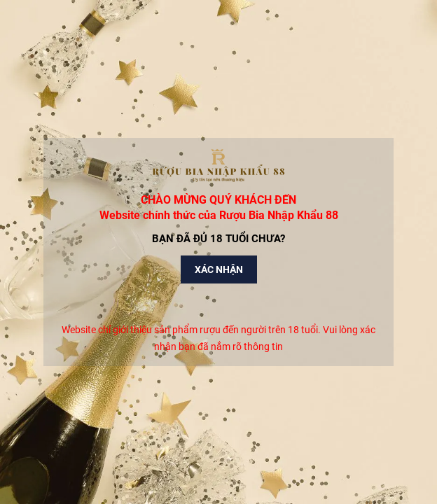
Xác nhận (219, 269)
